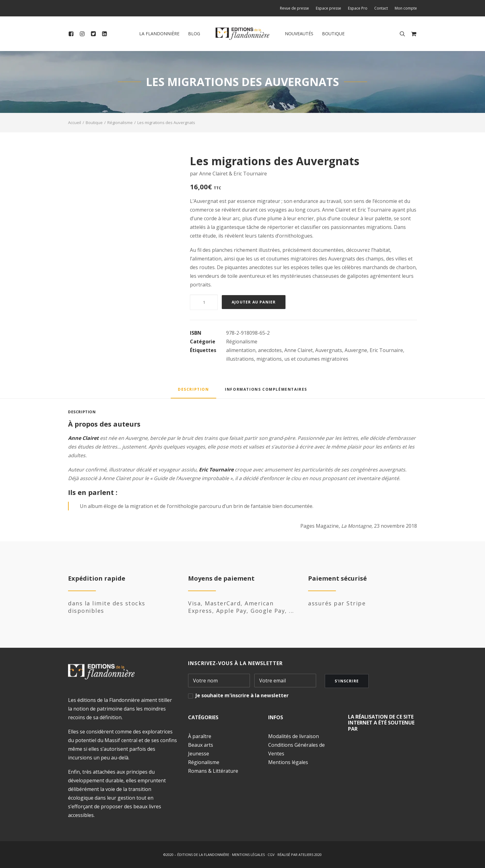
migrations (269, 359)
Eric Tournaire (386, 350)
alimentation (241, 350)
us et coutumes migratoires (316, 359)
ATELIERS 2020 (310, 855)
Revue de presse (294, 8)
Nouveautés (299, 34)
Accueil (75, 122)
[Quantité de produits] (204, 302)
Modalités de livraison (294, 736)
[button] (72, 34)
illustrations (240, 359)
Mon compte (406, 8)
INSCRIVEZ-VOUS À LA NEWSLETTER (235, 663)
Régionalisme (120, 122)
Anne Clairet (298, 350)
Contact (381, 8)
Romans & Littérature (213, 771)
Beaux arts (201, 745)
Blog (194, 34)
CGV (271, 855)
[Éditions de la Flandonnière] (243, 34)
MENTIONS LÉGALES (248, 855)
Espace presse (328, 8)
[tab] (266, 392)
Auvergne (356, 350)
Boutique (333, 34)
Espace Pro (358, 8)
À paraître (200, 736)
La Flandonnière (159, 34)
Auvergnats (329, 350)
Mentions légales (288, 762)
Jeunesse (199, 754)
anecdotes (270, 350)
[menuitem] (296, 8)
